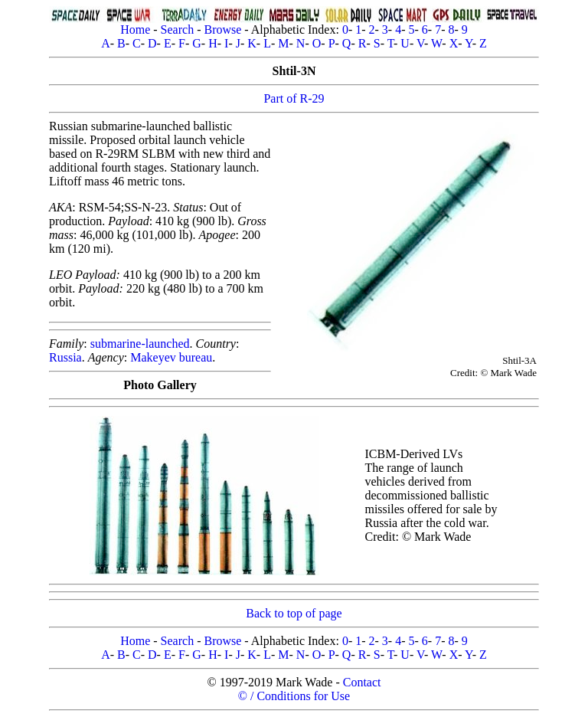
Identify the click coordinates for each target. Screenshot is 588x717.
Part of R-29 (294, 98)
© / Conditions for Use (294, 696)
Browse (222, 29)
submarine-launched (140, 344)
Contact (362, 682)
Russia (65, 357)
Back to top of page (294, 613)
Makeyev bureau (171, 357)
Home (135, 29)
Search (178, 29)
